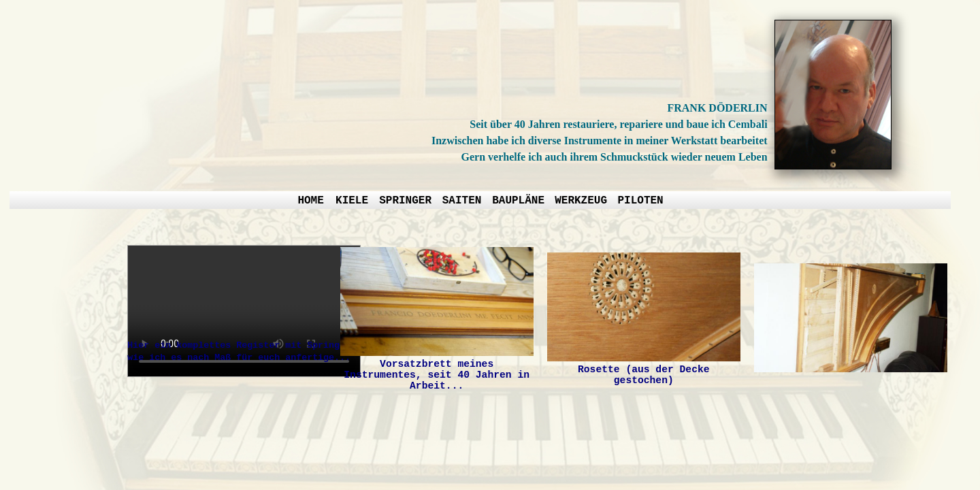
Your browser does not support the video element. (244, 311)
